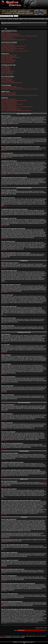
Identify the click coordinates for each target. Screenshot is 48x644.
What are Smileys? (6, 69)
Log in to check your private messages (36, 19)
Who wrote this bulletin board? (9, 93)
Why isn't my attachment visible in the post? (12, 104)
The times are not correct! (7, 45)
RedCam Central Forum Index (10, 23)
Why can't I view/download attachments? (11, 109)
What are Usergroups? (7, 80)
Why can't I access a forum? (8, 61)
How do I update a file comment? (9, 103)
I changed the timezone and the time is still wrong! (13, 46)
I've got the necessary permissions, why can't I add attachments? (17, 107)
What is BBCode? (6, 66)
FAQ (1, 19)
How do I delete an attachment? (9, 102)
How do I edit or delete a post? (9, 56)
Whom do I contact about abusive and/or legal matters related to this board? (20, 95)
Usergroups (16, 19)
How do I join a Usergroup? (8, 81)
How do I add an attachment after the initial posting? (14, 100)
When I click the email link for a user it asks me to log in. (15, 51)
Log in (47, 19)
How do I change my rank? (8, 50)
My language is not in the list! (8, 47)
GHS (34, 642)
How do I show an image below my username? (13, 49)
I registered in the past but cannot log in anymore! (13, 40)
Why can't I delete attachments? (9, 108)
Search (5, 19)
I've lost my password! (7, 37)
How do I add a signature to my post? (10, 57)
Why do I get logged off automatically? (11, 35)
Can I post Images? (6, 70)
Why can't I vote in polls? (7, 62)
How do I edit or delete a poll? (9, 60)
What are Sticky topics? (7, 73)
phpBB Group (43, 482)
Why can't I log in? (6, 32)
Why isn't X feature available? (8, 94)
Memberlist (10, 19)
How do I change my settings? (9, 44)
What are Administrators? (7, 78)
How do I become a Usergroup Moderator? (12, 83)
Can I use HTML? (6, 68)
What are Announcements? (8, 71)
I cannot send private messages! (9, 86)
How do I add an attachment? (8, 99)
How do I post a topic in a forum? (9, 55)
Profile (26, 19)
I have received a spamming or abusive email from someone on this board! (19, 89)
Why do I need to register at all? (9, 33)
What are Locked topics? (7, 74)
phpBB (18, 642)
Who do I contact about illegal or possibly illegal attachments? (16, 110)
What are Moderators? (7, 79)
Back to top (4, 125)
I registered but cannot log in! (8, 38)
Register (21, 19)
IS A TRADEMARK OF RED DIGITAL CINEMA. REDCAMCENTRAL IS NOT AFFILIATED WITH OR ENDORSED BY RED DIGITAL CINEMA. (23, 637)
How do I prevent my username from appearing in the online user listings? (19, 36)
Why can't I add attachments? (8, 105)
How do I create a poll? (7, 59)
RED (1, 636)
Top (24, 643)
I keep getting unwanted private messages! (12, 88)
